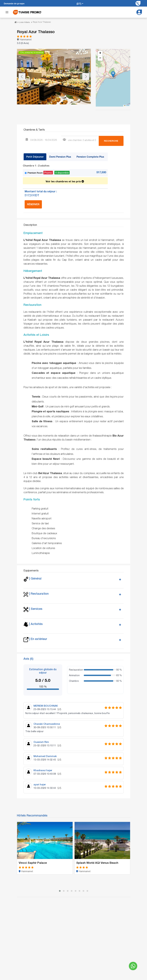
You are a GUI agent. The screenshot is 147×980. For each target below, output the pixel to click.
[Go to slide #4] (76, 111)
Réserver (33, 204)
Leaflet (127, 105)
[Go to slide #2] (42, 111)
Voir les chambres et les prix (65, 180)
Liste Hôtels (24, 22)
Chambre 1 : (36, 165)
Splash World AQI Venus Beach (98, 862)
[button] (113, 74)
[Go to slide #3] (59, 111)
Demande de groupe (14, 4)
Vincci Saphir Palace (33, 862)
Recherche (111, 140)
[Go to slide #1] (25, 111)
